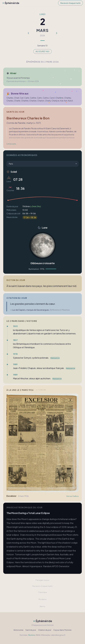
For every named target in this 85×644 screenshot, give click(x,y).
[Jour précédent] (28, 33)
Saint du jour (31, 630)
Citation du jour (45, 630)
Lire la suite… (12, 144)
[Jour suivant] (57, 33)
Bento (42, 606)
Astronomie (18, 630)
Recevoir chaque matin (70, 3)
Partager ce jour (42, 580)
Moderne (42, 599)
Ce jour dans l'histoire (62, 630)
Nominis (32, 635)
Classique (42, 592)
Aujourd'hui (42, 51)
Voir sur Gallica (72, 496)
